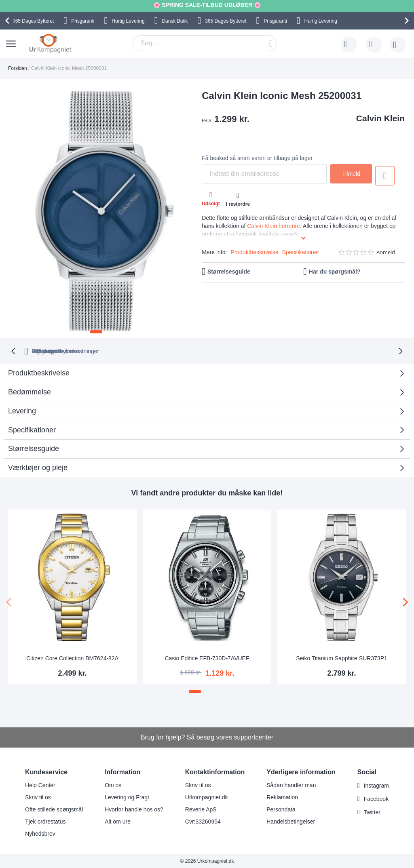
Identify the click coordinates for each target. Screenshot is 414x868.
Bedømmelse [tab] (30, 391)
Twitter (372, 811)
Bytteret (33, 21)
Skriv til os (38, 796)
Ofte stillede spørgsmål (54, 809)
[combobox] (205, 43)
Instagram (376, 785)
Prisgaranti (83, 21)
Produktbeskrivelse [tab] (39, 372)
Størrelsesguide (229, 272)
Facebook (376, 798)
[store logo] (50, 43)
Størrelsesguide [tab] (34, 448)
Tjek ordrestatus (45, 821)
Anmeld (386, 252)
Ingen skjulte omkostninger (247, 350)
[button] (96, 332)
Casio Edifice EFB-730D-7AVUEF (207, 657)
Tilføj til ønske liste (385, 176)
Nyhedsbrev (40, 833)
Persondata (281, 809)
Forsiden (18, 68)
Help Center (40, 784)
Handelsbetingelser (291, 821)
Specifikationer (301, 252)
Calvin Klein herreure (274, 226)
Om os (113, 784)
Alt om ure (118, 821)
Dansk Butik (175, 21)
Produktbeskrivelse (254, 252)
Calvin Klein (380, 118)
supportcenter (253, 736)
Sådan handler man (291, 784)
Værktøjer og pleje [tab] (38, 467)
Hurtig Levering (128, 21)
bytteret (114, 350)
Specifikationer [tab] (32, 429)
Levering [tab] (22, 410)
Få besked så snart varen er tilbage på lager (257, 158)
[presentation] (8, 21)
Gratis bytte (175, 350)
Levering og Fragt (127, 796)
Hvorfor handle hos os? (134, 809)
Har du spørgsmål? (335, 272)
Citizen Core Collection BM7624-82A (72, 657)
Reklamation (282, 796)
